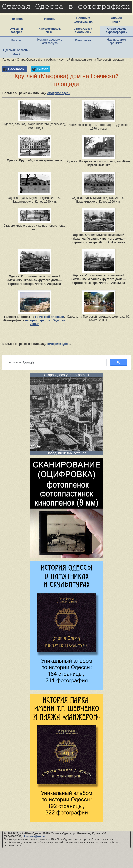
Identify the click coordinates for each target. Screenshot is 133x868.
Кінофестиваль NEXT (50, 30)
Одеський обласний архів (17, 52)
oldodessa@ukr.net (34, 836)
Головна (17, 19)
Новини (50, 19)
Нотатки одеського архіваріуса (50, 41)
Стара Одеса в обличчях (83, 30)
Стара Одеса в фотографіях (117, 30)
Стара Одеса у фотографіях (66, 375)
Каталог (17, 40)
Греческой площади (50, 317)
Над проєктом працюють (116, 41)
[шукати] (56, 362)
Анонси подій (116, 20)
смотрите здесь (59, 93)
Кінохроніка (83, 40)
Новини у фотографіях (83, 20)
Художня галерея (17, 30)
